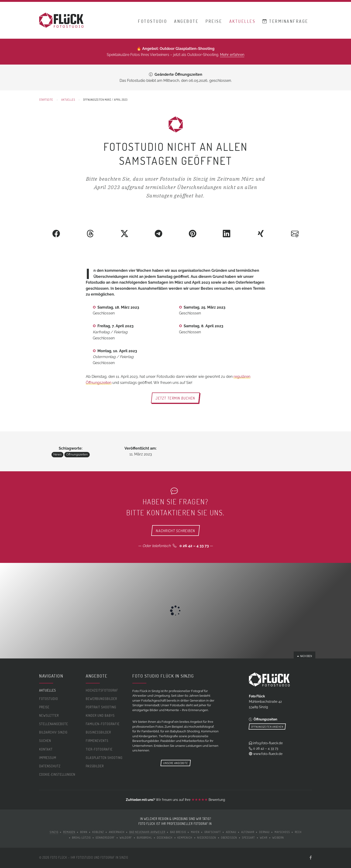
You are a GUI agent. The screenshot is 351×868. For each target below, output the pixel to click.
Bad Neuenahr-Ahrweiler (147, 832)
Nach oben (305, 656)
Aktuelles (243, 21)
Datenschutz (50, 766)
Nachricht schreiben (175, 530)
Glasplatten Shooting (104, 758)
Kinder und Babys (100, 715)
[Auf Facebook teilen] (56, 234)
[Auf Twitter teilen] (124, 234)
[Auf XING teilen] (261, 234)
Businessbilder (98, 732)
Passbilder (95, 766)
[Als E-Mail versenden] (295, 234)
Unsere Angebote (175, 763)
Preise (214, 21)
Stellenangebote (54, 724)
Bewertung (208, 800)
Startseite (46, 100)
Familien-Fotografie (103, 724)
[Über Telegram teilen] (158, 234)
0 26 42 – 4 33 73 (194, 546)
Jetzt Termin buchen (175, 398)
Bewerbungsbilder (101, 699)
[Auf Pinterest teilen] (193, 234)
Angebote (186, 21)
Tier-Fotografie (99, 749)
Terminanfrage (285, 21)
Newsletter (49, 715)
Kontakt (46, 749)
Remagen (69, 832)
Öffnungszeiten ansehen (267, 727)
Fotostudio (153, 21)
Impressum (48, 758)
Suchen (45, 741)
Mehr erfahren (232, 55)
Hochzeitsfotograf (102, 691)
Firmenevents (97, 741)
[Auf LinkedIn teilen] (227, 234)
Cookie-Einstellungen (57, 774)
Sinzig (54, 832)
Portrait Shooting (101, 707)
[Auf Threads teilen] (90, 234)
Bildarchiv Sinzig (53, 732)
